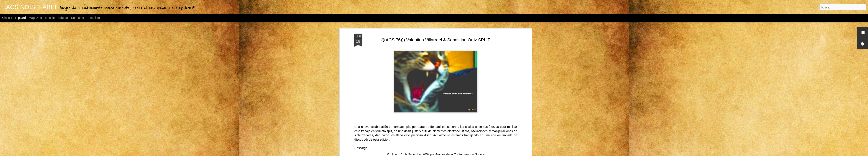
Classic (7, 18)
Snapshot (78, 18)
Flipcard (20, 18)
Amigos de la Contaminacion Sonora (460, 154)
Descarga (361, 148)
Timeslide (93, 18)
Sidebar (63, 18)
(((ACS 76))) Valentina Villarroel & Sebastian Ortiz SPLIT (436, 40)
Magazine (35, 18)
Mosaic (50, 18)
